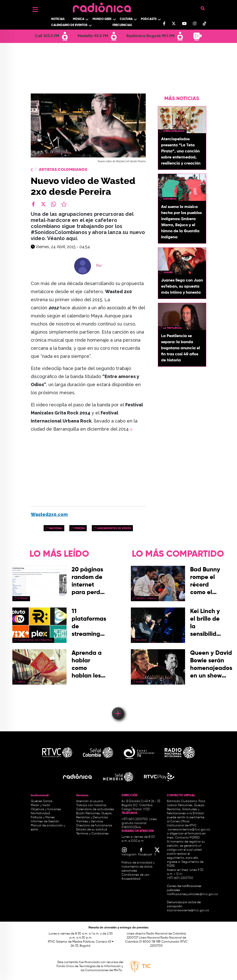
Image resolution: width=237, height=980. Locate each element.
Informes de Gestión (45, 822)
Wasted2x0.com (49, 514)
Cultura (126, 19)
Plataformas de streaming (35, 640)
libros (22, 682)
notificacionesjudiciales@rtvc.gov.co (192, 894)
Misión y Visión (40, 805)
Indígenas (170, 199)
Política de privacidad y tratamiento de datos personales (138, 867)
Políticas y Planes (43, 818)
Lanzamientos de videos (114, 528)
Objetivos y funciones (46, 809)
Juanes (168, 272)
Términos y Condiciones (92, 834)
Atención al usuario (90, 801)
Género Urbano (146, 598)
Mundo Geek (102, 19)
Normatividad (40, 813)
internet (23, 598)
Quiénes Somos (42, 801)
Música (79, 19)
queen (140, 682)
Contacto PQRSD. (188, 838)
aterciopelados (174, 131)
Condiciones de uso (135, 875)
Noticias (58, 19)
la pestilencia (172, 328)
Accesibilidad (131, 879)
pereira (80, 528)
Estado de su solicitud (92, 830)
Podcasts (149, 19)
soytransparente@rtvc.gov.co (188, 911)
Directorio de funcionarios (94, 826)
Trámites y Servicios (90, 822)
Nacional (56, 528)
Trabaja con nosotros (91, 805)
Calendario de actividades (95, 809)
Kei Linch (141, 640)
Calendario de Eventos (69, 25)
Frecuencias (122, 25)
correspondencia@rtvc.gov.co (189, 830)
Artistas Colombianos (63, 170)
